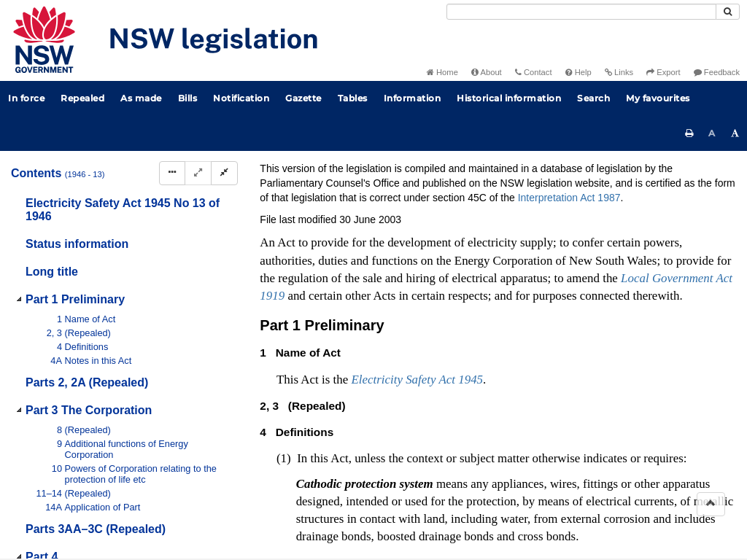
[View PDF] (583, 211)
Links (619, 72)
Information (413, 98)
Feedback (717, 72)
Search (593, 98)
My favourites (658, 98)
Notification (241, 98)
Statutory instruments (456, 163)
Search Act (410, 187)
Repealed (82, 98)
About (487, 72)
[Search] (581, 12)
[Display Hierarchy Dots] (172, 173)
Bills (188, 98)
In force (26, 98)
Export (663, 72)
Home (442, 72)
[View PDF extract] (610, 211)
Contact (534, 72)
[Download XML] (637, 211)
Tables (353, 98)
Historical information (509, 98)
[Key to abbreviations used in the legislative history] (556, 211)
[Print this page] (689, 133)
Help (578, 72)
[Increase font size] (735, 133)
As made (141, 98)
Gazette (303, 98)
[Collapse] (224, 173)
